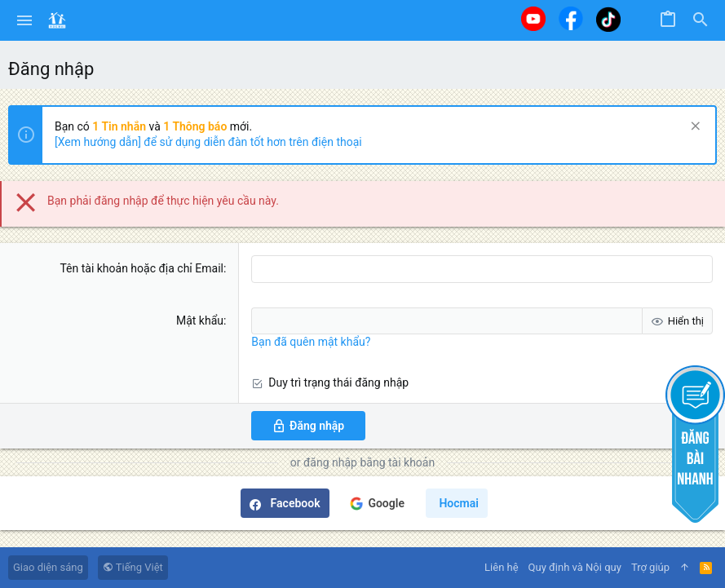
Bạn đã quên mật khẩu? (311, 342)
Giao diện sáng (48, 567)
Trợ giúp (650, 567)
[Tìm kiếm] (701, 20)
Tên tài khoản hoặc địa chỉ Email (141, 268)
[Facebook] (571, 18)
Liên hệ (502, 567)
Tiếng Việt (133, 567)
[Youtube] (533, 19)
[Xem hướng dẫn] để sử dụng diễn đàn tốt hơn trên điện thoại (208, 142)
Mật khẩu (200, 321)
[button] (25, 20)
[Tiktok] (608, 19)
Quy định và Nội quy (575, 567)
